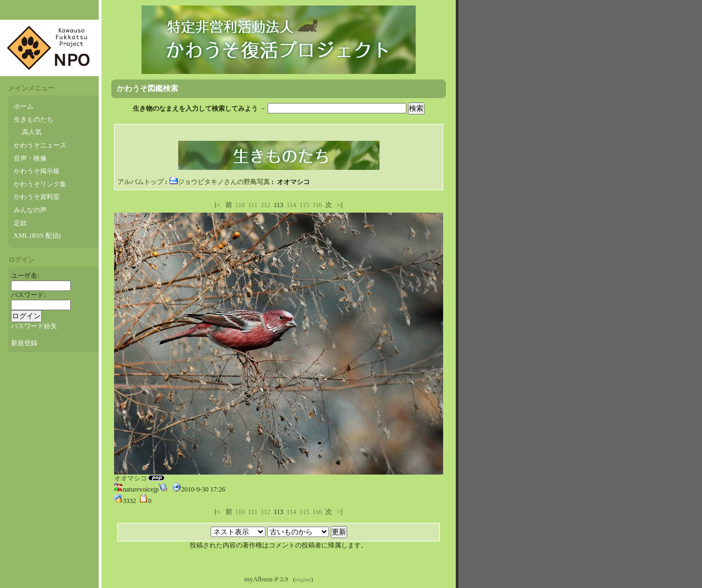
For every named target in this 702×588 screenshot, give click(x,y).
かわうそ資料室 (37, 197)
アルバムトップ (140, 182)
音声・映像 (30, 158)
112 (265, 205)
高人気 (32, 132)
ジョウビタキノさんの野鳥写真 (219, 182)
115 (304, 205)
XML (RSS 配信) (37, 236)
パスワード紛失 (34, 326)
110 (240, 205)
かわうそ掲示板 (37, 171)
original (303, 580)
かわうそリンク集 (40, 184)
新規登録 (24, 343)
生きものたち (33, 119)
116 (318, 205)
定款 (20, 223)
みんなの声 (30, 210)
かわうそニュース (40, 145)
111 (253, 205)
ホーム (24, 106)
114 (292, 205)
